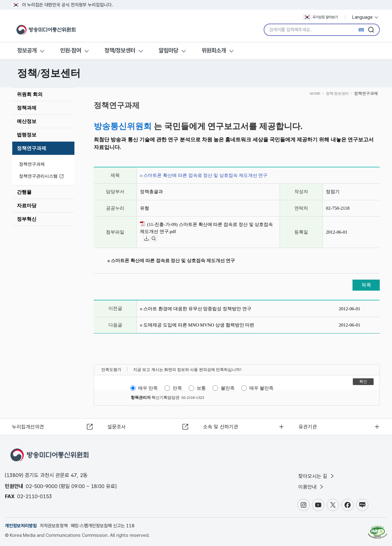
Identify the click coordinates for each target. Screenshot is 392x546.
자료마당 (27, 206)
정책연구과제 (32, 148)
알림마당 (168, 50)
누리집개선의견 (29, 426)
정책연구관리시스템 (42, 176)
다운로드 (149, 239)
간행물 (24, 192)
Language (366, 17)
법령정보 (27, 135)
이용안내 (311, 487)
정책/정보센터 (120, 50)
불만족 (228, 388)
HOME (315, 94)
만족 (177, 388)
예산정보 (27, 121)
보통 (201, 388)
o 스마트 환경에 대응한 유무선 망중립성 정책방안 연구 (196, 309)
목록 (366, 285)
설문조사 (117, 426)
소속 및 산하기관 (221, 426)
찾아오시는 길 (317, 476)
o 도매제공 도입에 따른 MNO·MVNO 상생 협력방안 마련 (197, 325)
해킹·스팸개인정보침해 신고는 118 (103, 526)
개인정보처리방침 (21, 526)
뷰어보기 (157, 239)
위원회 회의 (30, 94)
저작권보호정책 (54, 526)
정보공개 (27, 50)
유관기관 (308, 426)
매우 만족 (148, 388)
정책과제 (27, 108)
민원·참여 (71, 50)
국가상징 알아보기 (320, 17)
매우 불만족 (261, 388)
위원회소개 (214, 50)
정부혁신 (27, 219)
